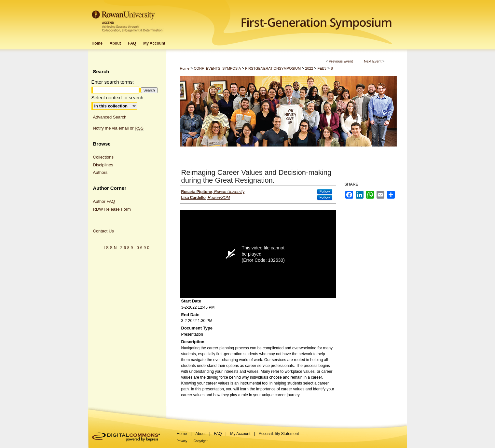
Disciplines (103, 165)
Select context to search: (118, 98)
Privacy (182, 441)
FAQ (218, 434)
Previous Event (341, 61)
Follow (325, 191)
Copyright (201, 441)
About (200, 434)
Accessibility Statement (279, 434)
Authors (100, 172)
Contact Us (103, 231)
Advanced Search (110, 117)
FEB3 (322, 68)
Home (185, 68)
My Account (240, 434)
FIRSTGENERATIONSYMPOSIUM (273, 68)
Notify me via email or (118, 128)
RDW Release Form (112, 209)
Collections (103, 157)
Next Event (373, 61)
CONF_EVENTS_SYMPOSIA (218, 68)
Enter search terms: (113, 82)
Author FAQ (104, 201)
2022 (310, 68)
